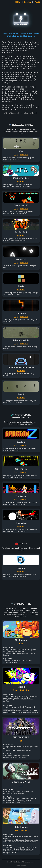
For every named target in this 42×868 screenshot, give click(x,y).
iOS (21, 786)
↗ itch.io (25, 113)
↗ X (6, 113)
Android (24, 830)
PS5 (22, 690)
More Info (24, 155)
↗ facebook (14, 113)
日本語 (37, 2)
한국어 (18, 2)
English (27, 2)
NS (27, 690)
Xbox (21, 644)
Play (16, 155)
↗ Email (33, 113)
